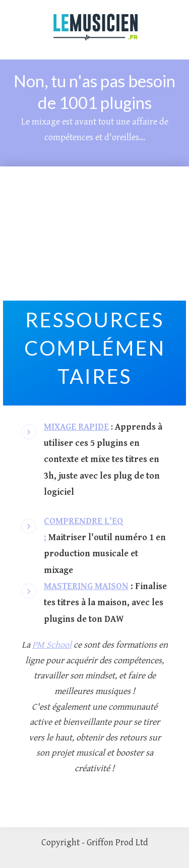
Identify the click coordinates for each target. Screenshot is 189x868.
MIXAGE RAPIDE (76, 427)
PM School (52, 645)
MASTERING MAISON (86, 586)
